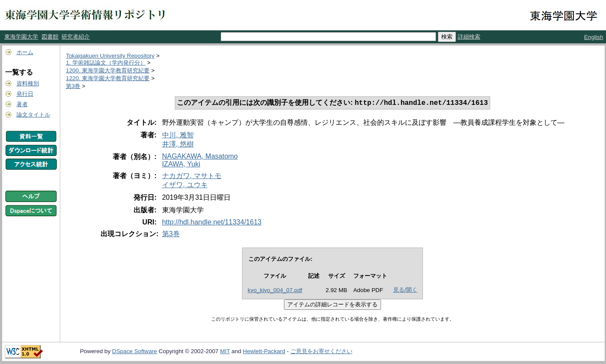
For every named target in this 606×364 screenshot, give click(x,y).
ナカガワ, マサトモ (192, 177)
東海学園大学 (21, 37)
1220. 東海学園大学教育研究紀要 (108, 78)
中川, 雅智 (178, 136)
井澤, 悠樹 (178, 145)
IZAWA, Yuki (181, 165)
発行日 (25, 94)
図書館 (50, 37)
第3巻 (73, 86)
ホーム (25, 52)
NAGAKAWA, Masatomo (200, 157)
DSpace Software (135, 352)
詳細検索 (469, 37)
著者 (22, 104)
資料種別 (28, 83)
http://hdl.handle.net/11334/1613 (212, 223)
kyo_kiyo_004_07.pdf (275, 291)
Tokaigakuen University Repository (110, 56)
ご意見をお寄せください (321, 352)
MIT (225, 352)
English (594, 37)
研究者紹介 (76, 37)
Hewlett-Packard (264, 352)
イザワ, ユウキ (185, 186)
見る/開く (405, 291)
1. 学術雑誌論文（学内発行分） (106, 63)
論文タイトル (33, 115)
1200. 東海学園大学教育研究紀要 (108, 70)
